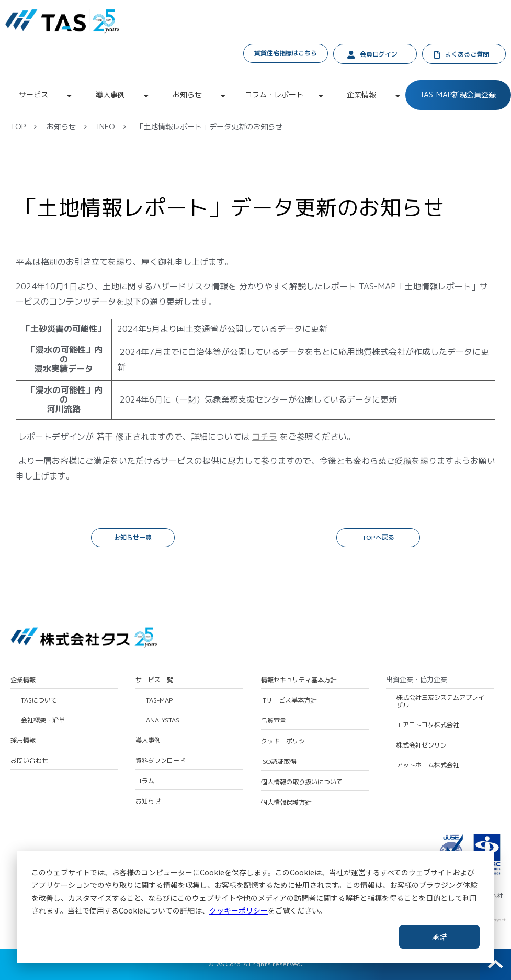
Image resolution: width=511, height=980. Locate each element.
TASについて (39, 700)
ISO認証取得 (279, 762)
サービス (33, 94)
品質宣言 (274, 721)
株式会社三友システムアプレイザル (440, 702)
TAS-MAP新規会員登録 (458, 94)
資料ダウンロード (161, 761)
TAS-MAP (159, 700)
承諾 (439, 937)
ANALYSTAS (163, 720)
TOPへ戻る (378, 537)
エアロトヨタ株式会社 (428, 725)
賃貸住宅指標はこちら (286, 53)
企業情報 (361, 94)
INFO (106, 127)
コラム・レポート (274, 94)
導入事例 (110, 94)
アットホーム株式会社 (428, 765)
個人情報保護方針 (286, 803)
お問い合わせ (29, 761)
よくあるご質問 (467, 54)
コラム (145, 781)
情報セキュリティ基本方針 (299, 680)
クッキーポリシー (239, 910)
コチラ (265, 437)
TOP (18, 127)
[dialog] (255, 907)
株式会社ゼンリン (422, 745)
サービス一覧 (154, 680)
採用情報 (23, 740)
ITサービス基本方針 (289, 700)
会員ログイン (379, 54)
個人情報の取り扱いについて (302, 782)
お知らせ (187, 94)
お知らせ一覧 (133, 537)
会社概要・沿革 (43, 720)
